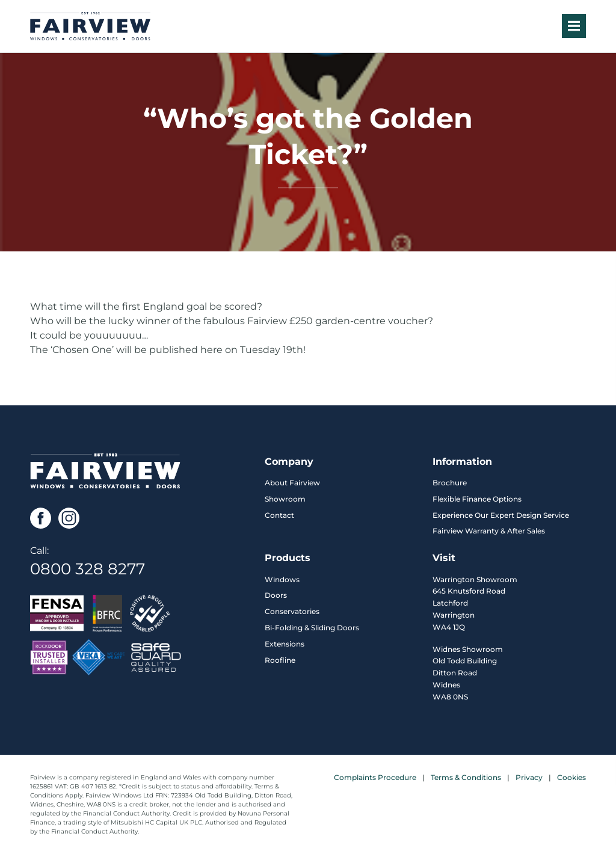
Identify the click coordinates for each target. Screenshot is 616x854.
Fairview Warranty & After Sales (489, 531)
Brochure (450, 483)
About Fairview (292, 483)
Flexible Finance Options (477, 499)
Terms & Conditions (466, 777)
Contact (279, 515)
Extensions (285, 644)
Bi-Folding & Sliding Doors (312, 628)
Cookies (571, 777)
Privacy (529, 777)
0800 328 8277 (88, 569)
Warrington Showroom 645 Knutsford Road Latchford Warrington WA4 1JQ (475, 603)
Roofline (280, 660)
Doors (276, 595)
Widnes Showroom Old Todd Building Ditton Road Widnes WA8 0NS (468, 673)
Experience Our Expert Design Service (501, 515)
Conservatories (292, 611)
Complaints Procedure (375, 777)
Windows (282, 579)
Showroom (285, 499)
